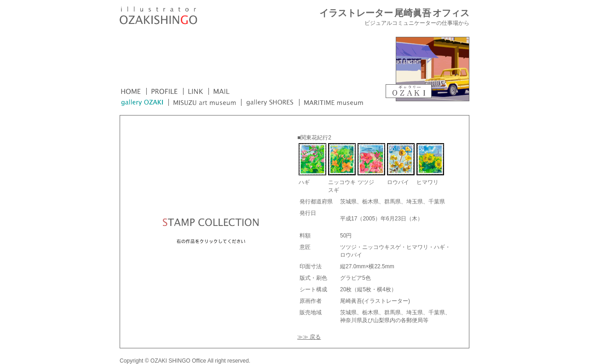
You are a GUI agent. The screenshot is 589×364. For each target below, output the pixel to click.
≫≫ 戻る (309, 337)
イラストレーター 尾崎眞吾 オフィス (394, 13)
